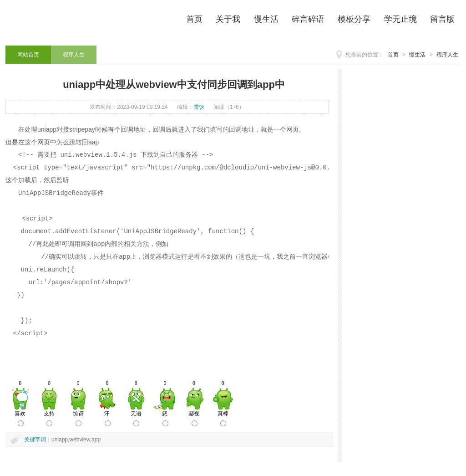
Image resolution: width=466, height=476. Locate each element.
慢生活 (417, 55)
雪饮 (199, 107)
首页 (393, 55)
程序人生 (447, 55)
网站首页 (28, 55)
